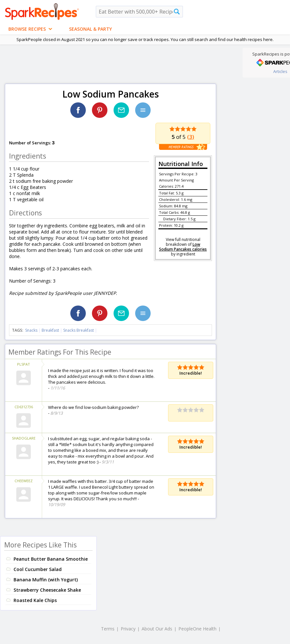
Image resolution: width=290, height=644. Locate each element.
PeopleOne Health (197, 629)
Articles (280, 71)
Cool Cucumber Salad (38, 569)
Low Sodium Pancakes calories (183, 247)
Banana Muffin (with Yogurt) (46, 580)
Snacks (31, 330)
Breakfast (50, 330)
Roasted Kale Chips (35, 600)
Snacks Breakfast (79, 330)
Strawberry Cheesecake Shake (47, 590)
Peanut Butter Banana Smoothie (51, 559)
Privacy (128, 629)
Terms (108, 629)
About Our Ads (157, 629)
